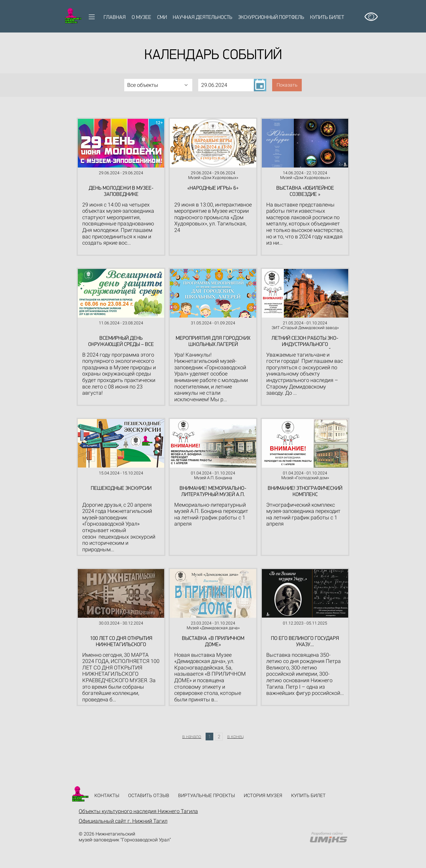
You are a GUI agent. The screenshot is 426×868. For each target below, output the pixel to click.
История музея (263, 795)
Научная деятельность (202, 18)
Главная (115, 18)
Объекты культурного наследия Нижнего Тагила (138, 811)
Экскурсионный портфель (271, 18)
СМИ (162, 18)
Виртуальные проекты (206, 795)
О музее (141, 18)
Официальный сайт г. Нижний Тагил (123, 821)
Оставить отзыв (149, 795)
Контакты (107, 795)
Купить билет (327, 18)
